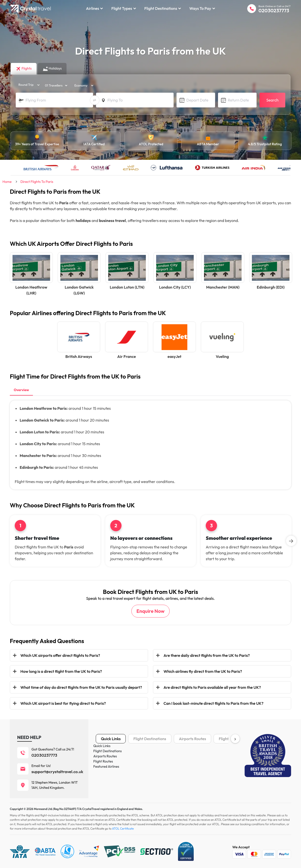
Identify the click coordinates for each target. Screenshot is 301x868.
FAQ (146, 789)
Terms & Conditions (205, 752)
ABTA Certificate (203, 774)
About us (150, 752)
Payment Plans (201, 759)
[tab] (21, 390)
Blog (146, 774)
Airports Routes (192, 739)
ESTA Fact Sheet (202, 789)
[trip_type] (28, 85)
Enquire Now (150, 611)
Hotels (101, 759)
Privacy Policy (153, 767)
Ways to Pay (202, 8)
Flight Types (123, 8)
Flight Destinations (163, 8)
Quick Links (111, 739)
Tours (100, 781)
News (147, 781)
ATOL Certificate (203, 781)
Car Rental (104, 774)
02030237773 (274, 10)
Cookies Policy (154, 759)
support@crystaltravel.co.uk (57, 772)
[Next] (291, 541)
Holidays (102, 767)
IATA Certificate (202, 767)
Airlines (94, 8)
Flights (101, 752)
